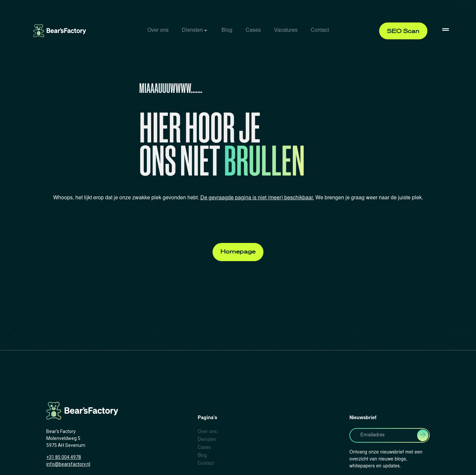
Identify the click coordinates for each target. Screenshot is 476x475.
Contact (320, 30)
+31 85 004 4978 (64, 457)
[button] (403, 31)
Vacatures (286, 30)
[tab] (158, 31)
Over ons (158, 30)
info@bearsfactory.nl (68, 464)
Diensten (192, 30)
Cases (253, 30)
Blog (227, 30)
